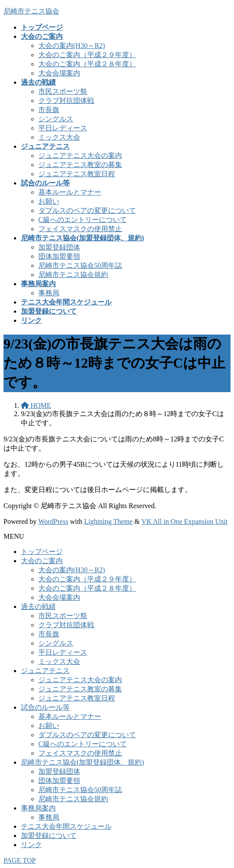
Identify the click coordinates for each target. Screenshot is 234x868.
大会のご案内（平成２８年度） (87, 64)
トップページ (42, 552)
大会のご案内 (42, 561)
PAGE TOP (20, 860)
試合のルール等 (45, 707)
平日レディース (63, 128)
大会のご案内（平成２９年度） (87, 55)
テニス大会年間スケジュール (66, 826)
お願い (49, 201)
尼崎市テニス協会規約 (73, 275)
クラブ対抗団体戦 (66, 101)
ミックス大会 (59, 137)
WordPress (53, 521)
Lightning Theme (108, 521)
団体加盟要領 (59, 256)
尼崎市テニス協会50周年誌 (80, 265)
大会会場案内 (59, 73)
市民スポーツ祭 (63, 91)
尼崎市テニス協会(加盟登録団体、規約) (83, 762)
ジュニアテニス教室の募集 (80, 165)
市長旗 (49, 110)
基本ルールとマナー (70, 192)
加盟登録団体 (59, 247)
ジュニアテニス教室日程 (77, 174)
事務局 (49, 293)
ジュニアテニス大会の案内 (80, 155)
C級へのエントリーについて (83, 220)
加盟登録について (49, 836)
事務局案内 (38, 808)
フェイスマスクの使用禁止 (80, 229)
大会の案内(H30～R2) (72, 46)
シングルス (56, 119)
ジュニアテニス (45, 671)
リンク (31, 845)
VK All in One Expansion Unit (185, 521)
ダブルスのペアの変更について (87, 210)
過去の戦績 (38, 607)
